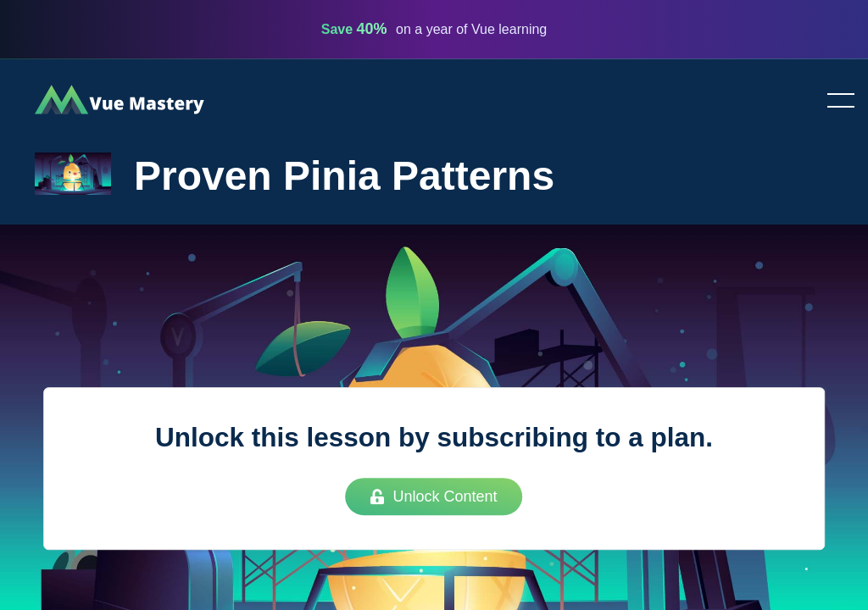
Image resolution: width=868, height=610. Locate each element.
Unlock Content (434, 496)
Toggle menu (834, 102)
